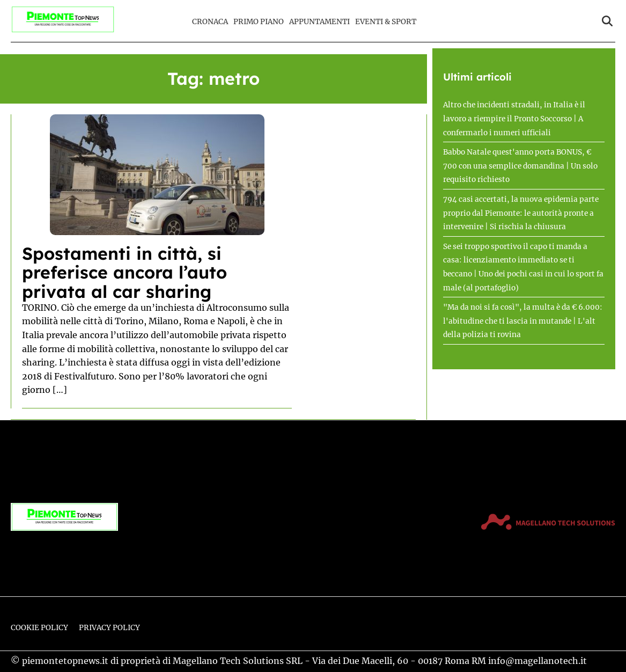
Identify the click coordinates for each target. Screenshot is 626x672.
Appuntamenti (319, 22)
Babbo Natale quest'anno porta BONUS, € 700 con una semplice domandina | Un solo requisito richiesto (520, 166)
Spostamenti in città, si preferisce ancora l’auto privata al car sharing (124, 272)
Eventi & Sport (386, 22)
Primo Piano (259, 22)
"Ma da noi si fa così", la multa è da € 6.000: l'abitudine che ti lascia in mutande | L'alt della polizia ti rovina (523, 321)
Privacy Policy (109, 628)
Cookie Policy (39, 628)
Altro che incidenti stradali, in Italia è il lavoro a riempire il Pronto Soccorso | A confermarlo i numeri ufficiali (514, 119)
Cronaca (210, 22)
